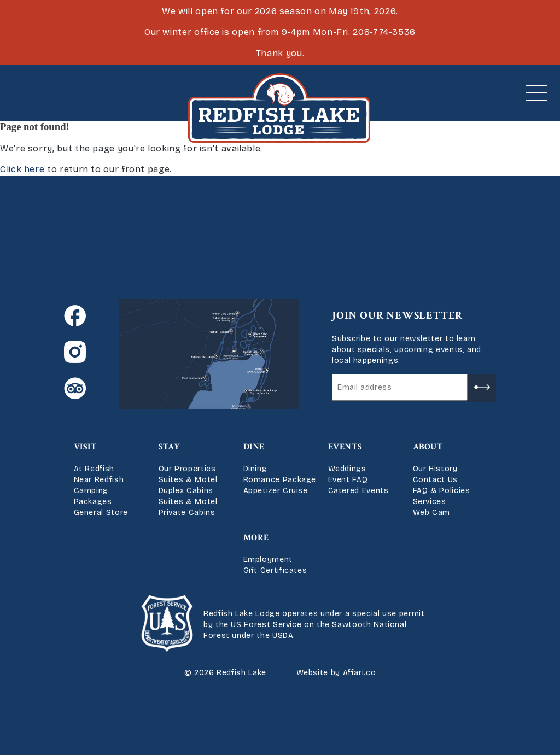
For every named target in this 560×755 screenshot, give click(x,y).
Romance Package (280, 480)
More (256, 538)
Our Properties (187, 469)
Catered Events (358, 491)
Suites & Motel (188, 480)
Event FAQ (348, 480)
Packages (93, 502)
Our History (435, 469)
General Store (101, 513)
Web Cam (431, 513)
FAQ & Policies (442, 491)
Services (430, 502)
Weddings (347, 469)
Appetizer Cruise (276, 491)
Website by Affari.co (336, 673)
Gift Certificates (275, 570)
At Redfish (94, 469)
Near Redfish (99, 480)
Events (345, 447)
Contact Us (435, 480)
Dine (254, 447)
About (428, 447)
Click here (22, 169)
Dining (255, 469)
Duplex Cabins (186, 491)
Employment (268, 560)
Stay (170, 447)
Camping (91, 491)
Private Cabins (187, 513)
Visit (85, 447)
